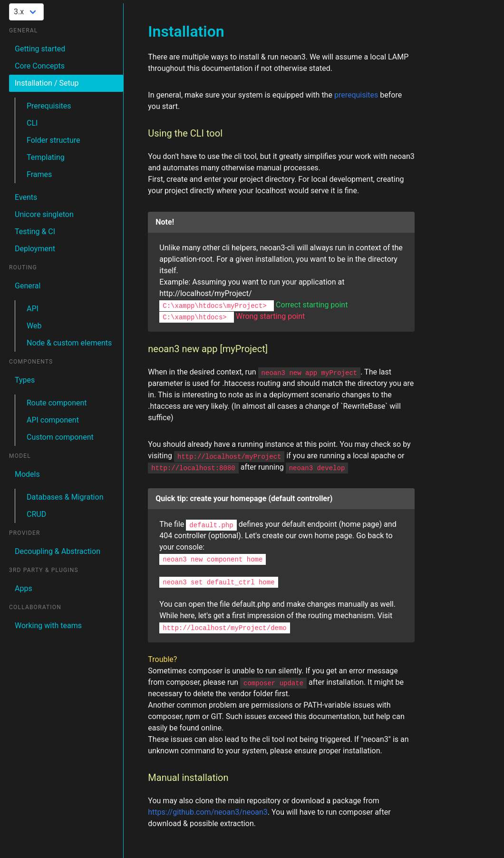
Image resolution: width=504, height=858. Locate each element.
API (33, 309)
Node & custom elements (69, 343)
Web (34, 326)
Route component (57, 403)
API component (53, 420)
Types (25, 380)
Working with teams (48, 626)
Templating (46, 157)
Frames (39, 174)
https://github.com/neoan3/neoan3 (208, 812)
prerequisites (356, 95)
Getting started (40, 49)
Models (27, 474)
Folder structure (53, 140)
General (28, 286)
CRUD (36, 514)
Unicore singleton (44, 214)
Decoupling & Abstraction (58, 551)
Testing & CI (35, 232)
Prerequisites (49, 106)
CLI (32, 123)
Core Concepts (40, 66)
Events (26, 197)
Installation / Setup (47, 83)
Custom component (60, 437)
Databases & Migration (65, 497)
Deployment (35, 249)
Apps (24, 588)
